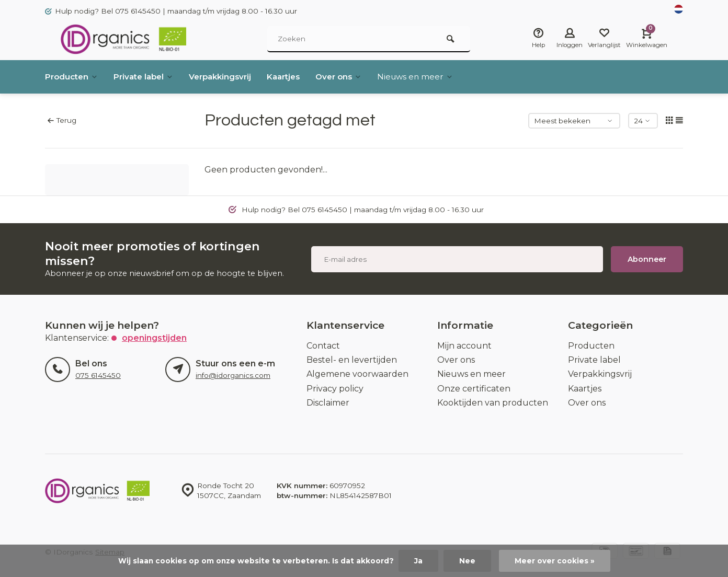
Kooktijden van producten (493, 403)
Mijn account (464, 346)
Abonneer (647, 259)
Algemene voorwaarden (357, 374)
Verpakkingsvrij (230, 77)
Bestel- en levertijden (352, 360)
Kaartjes (297, 77)
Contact (323, 346)
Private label (149, 77)
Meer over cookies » (555, 561)
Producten (73, 77)
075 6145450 (98, 375)
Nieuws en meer (435, 77)
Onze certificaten (474, 389)
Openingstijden (154, 338)
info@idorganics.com (233, 375)
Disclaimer (328, 403)
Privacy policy (335, 389)
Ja (418, 561)
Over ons (355, 77)
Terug (62, 120)
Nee (467, 561)
